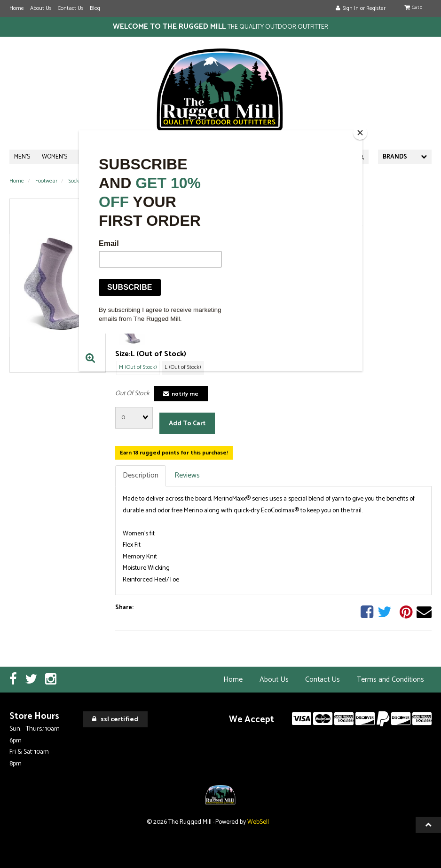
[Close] (360, 133)
